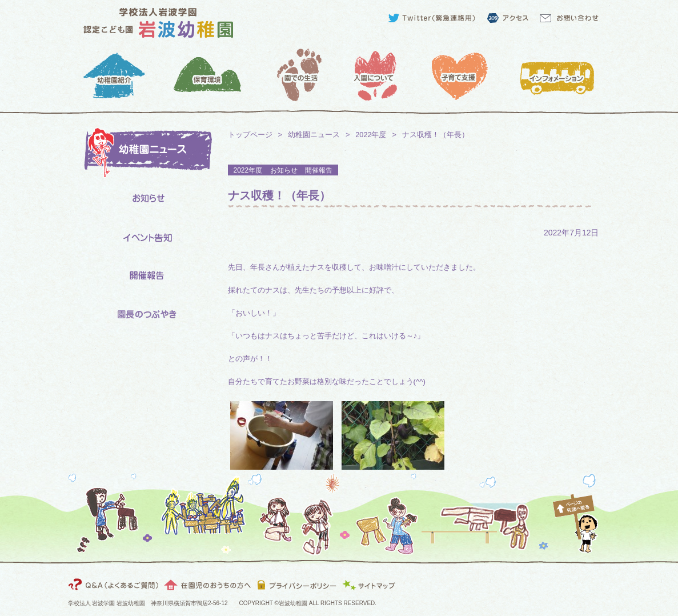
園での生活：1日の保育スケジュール (295, 75)
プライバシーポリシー (297, 585)
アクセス (507, 18)
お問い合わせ (572, 18)
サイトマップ (371, 585)
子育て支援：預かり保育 (472, 75)
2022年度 (371, 135)
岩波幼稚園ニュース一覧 (145, 154)
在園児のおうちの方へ (208, 585)
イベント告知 (145, 238)
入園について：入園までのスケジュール (384, 75)
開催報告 (145, 276)
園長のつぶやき (145, 315)
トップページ (250, 135)
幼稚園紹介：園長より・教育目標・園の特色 (118, 75)
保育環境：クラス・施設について (206, 75)
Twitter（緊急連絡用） (434, 18)
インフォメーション (561, 75)
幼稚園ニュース (314, 135)
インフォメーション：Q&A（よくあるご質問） (115, 585)
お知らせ (145, 200)
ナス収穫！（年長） (279, 195)
